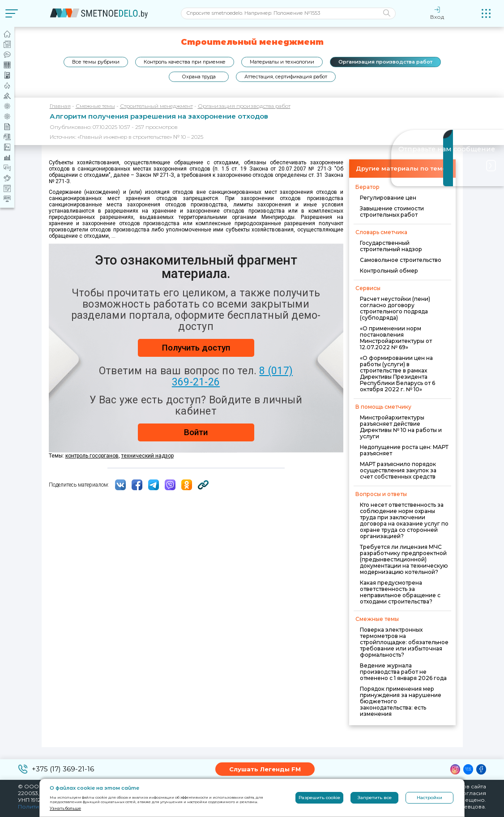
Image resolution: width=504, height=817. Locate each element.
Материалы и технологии (282, 62)
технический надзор (147, 456)
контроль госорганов (92, 456)
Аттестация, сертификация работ (286, 77)
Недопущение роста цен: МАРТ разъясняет (404, 450)
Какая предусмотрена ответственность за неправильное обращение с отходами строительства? (400, 592)
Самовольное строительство (401, 260)
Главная (60, 106)
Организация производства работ (385, 62)
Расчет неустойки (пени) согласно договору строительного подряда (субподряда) (395, 308)
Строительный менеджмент (156, 106)
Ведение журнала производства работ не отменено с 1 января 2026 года (403, 672)
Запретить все (375, 798)
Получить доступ (196, 348)
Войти (196, 432)
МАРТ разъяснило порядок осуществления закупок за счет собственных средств (398, 470)
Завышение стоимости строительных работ (392, 212)
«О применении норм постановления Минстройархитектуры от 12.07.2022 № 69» (396, 338)
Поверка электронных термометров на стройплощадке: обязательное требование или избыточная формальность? (404, 642)
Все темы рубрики (96, 62)
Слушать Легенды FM (265, 769)
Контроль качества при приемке (185, 62)
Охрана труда (199, 77)
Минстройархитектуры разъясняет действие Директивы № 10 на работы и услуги (401, 427)
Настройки (429, 798)
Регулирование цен (388, 198)
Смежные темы (95, 106)
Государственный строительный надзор (391, 246)
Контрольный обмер (389, 271)
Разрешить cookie (319, 798)
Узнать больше (65, 808)
